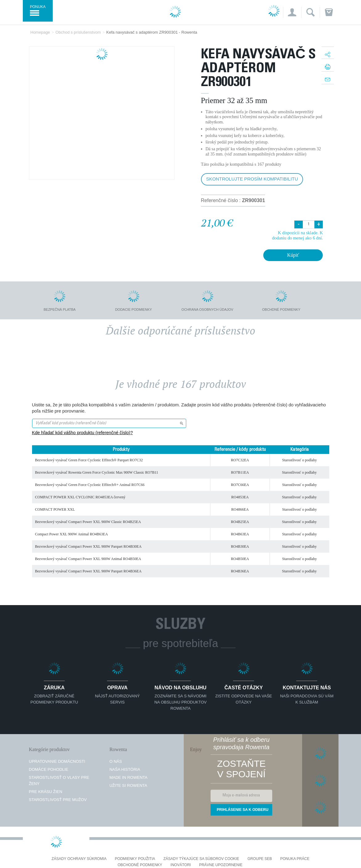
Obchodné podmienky (140, 865)
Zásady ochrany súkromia (79, 859)
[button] (292, 12)
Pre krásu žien (46, 792)
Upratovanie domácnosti (57, 761)
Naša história (125, 769)
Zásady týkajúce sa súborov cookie (201, 859)
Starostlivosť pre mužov (58, 800)
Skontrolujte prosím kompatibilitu (252, 179)
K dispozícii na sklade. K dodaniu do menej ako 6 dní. (297, 235)
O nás (116, 761)
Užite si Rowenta (128, 785)
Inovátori (181, 865)
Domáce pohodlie (49, 769)
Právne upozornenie (221, 865)
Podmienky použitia (135, 859)
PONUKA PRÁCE (295, 859)
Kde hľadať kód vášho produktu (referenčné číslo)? (82, 433)
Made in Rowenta (128, 777)
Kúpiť (293, 255)
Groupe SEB (260, 859)
